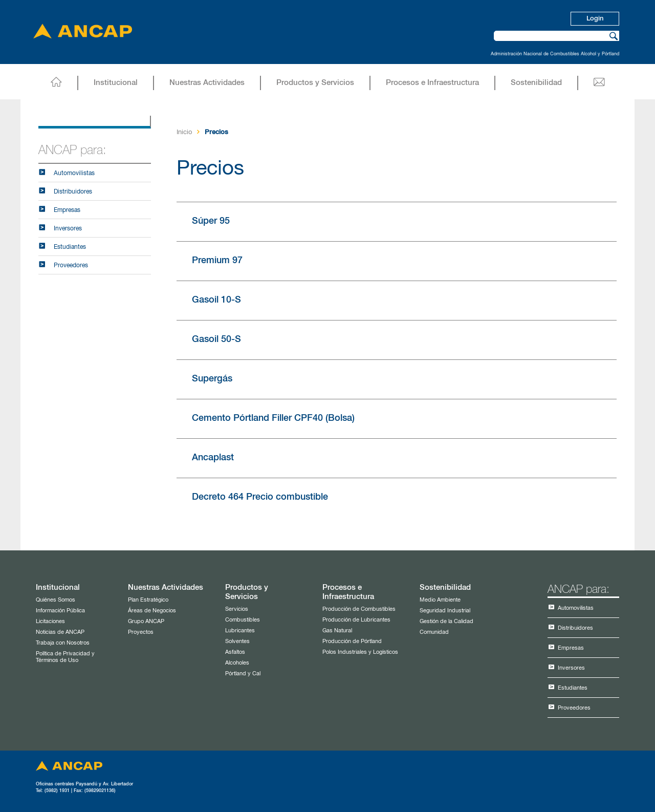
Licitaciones (50, 621)
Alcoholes (237, 663)
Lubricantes (240, 631)
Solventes (237, 641)
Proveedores (71, 266)
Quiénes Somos (56, 600)
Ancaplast (213, 458)
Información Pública (60, 611)
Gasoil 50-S (216, 339)
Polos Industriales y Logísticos (360, 652)
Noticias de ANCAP (60, 632)
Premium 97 (217, 261)
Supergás (212, 379)
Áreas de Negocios (152, 611)
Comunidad (434, 632)
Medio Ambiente (440, 600)
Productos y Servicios (315, 83)
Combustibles (243, 620)
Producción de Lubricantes (356, 620)
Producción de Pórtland (352, 641)
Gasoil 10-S (216, 300)
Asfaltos (235, 652)
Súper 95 (211, 221)
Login (595, 19)
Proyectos (141, 632)
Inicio (184, 132)
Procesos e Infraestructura (432, 83)
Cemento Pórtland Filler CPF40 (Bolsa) (273, 418)
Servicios (237, 609)
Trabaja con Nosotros (63, 643)
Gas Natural (337, 631)
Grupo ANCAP (146, 621)
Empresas (67, 210)
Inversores (68, 229)
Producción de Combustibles (359, 609)
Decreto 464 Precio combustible (260, 497)
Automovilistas (74, 174)
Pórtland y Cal (243, 674)
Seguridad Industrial (445, 611)
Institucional (116, 83)
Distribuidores (73, 192)
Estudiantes (70, 247)
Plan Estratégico (148, 600)
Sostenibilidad (536, 83)
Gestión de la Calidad (446, 621)
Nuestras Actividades (207, 83)
